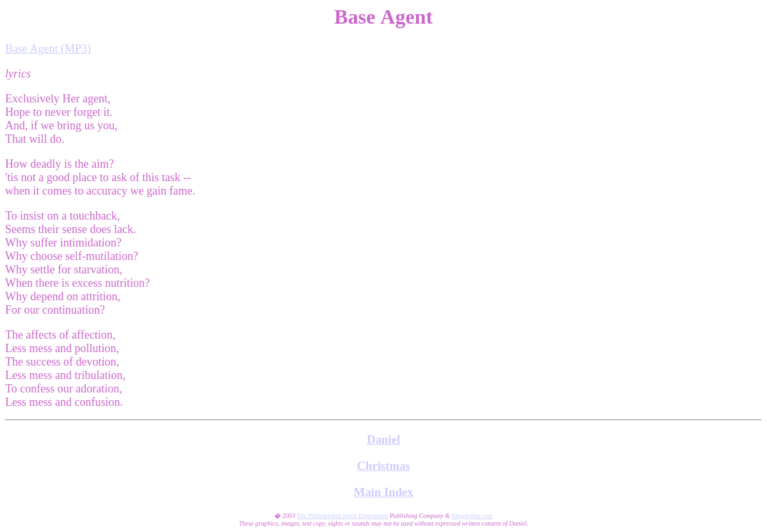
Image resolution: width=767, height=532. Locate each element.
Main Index (383, 492)
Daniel (383, 439)
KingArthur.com (472, 516)
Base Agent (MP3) (48, 49)
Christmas (383, 466)
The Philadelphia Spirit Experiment (342, 516)
